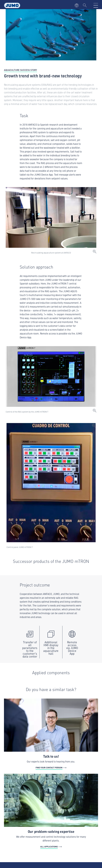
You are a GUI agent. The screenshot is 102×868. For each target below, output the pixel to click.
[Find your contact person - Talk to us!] (51, 734)
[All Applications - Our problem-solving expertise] (51, 811)
